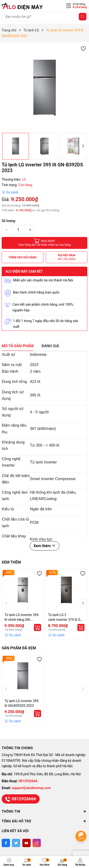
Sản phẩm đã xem (19, 648)
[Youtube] (26, 843)
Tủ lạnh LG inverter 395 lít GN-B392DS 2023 (21, 703)
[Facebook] (6, 843)
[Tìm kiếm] (83, 17)
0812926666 (28, 781)
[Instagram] (37, 843)
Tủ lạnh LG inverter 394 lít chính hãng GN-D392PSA (21, 617)
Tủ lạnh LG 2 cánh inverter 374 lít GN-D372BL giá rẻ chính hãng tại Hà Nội (66, 617)
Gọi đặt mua (67, 257)
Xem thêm (44, 546)
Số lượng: (9, 221)
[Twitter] (16, 843)
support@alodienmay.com (31, 788)
